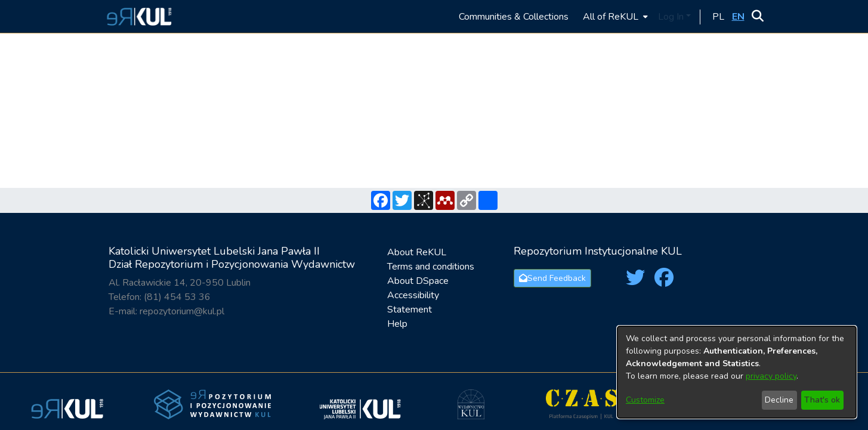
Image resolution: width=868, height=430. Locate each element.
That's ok (822, 400)
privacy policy (771, 376)
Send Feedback (552, 278)
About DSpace (418, 281)
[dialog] (737, 372)
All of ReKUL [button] (611, 17)
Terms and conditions (431, 267)
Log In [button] (672, 17)
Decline (779, 400)
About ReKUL (417, 252)
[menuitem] (614, 16)
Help (397, 324)
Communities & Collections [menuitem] (514, 17)
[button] (138, 16)
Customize (645, 400)
